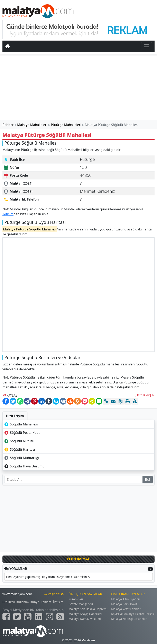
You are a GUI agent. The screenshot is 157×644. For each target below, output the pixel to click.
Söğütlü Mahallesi (21, 424)
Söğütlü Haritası (19, 449)
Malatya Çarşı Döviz (124, 604)
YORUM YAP (78, 559)
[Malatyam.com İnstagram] (49, 617)
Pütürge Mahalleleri (66, 125)
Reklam (46, 602)
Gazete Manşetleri (81, 604)
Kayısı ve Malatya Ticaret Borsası (133, 614)
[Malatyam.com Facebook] (6, 617)
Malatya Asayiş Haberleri (85, 614)
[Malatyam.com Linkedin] (39, 617)
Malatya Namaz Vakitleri (85, 619)
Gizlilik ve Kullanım (16, 602)
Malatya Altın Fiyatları (126, 599)
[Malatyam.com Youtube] (28, 617)
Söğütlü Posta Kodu (22, 433)
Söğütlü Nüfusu (19, 441)
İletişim (58, 602)
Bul (148, 480)
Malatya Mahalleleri (32, 125)
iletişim (8, 214)
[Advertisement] (78, 88)
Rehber (8, 125)
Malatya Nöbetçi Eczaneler (129, 619)
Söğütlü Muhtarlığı (21, 458)
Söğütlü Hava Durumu (24, 466)
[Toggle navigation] (146, 46)
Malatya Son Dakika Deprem (88, 609)
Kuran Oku (76, 599)
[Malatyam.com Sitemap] (60, 617)
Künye (35, 602)
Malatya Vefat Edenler (126, 609)
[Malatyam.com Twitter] (17, 617)
